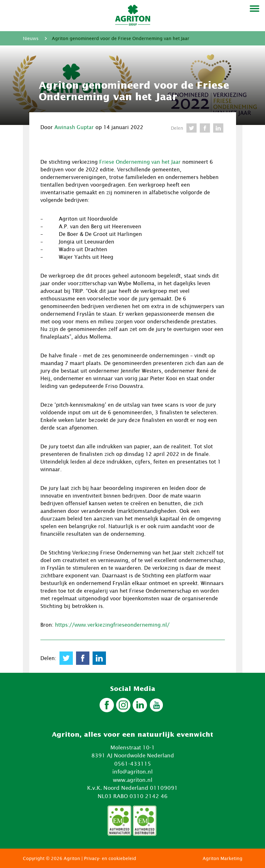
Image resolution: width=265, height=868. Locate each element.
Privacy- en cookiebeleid (110, 858)
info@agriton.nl (132, 772)
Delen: (48, 658)
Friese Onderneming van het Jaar (140, 162)
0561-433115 (133, 764)
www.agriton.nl (133, 780)
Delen (177, 128)
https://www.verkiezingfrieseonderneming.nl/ (112, 625)
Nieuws (31, 38)
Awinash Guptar (74, 127)
